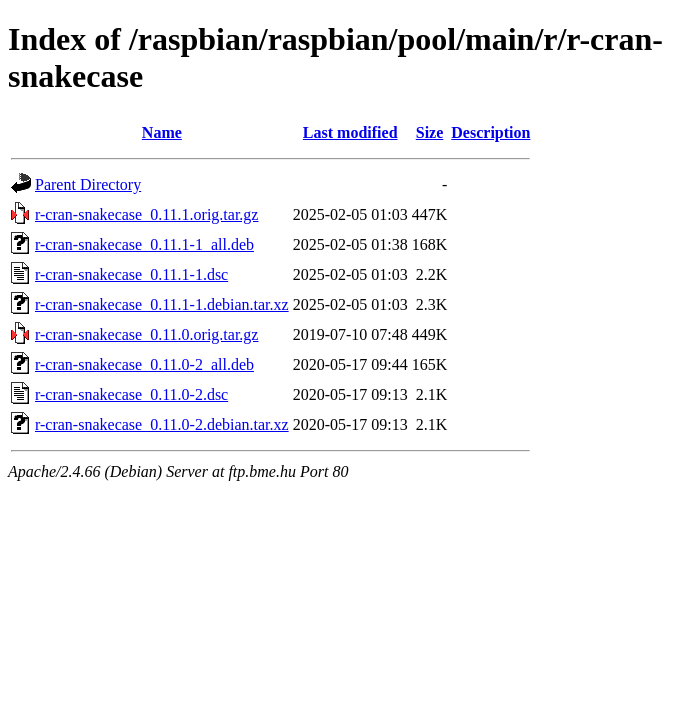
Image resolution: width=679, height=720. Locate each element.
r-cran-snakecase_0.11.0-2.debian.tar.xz (162, 424)
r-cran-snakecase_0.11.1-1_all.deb (144, 244)
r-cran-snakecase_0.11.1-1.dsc (131, 274)
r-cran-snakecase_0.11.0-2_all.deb (144, 364)
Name (162, 132)
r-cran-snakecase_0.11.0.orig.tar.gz (146, 334)
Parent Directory (88, 184)
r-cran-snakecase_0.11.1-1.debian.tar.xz (162, 304)
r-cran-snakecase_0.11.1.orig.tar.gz (146, 214)
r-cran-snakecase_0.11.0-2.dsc (131, 394)
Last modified (350, 132)
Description (490, 132)
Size (430, 132)
